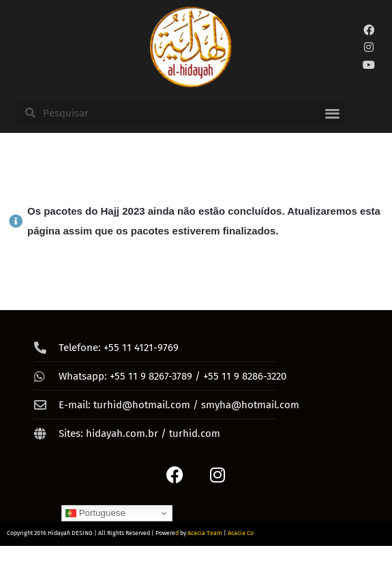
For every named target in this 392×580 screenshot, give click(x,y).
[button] (332, 113)
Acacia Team (205, 533)
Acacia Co (241, 533)
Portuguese (95, 513)
